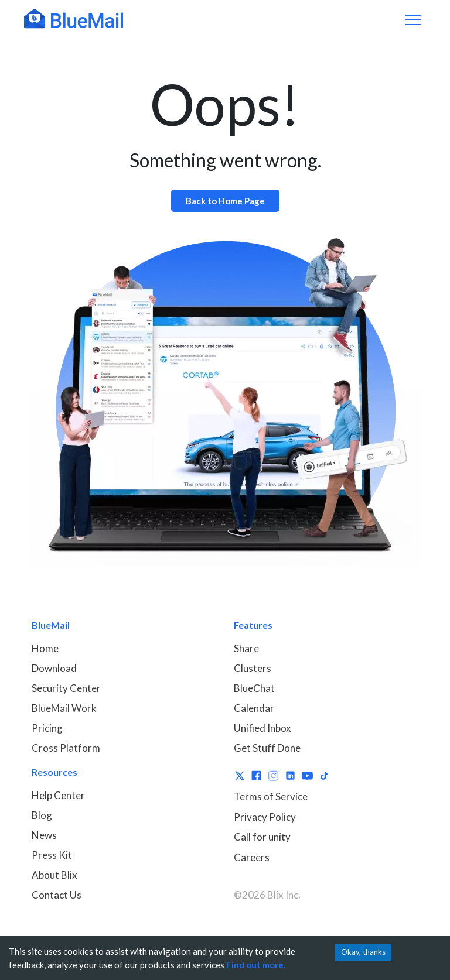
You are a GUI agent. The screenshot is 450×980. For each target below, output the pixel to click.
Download (54, 668)
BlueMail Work (64, 708)
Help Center (58, 795)
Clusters (253, 668)
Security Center (66, 688)
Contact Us (57, 895)
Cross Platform (66, 748)
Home (45, 648)
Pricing (47, 728)
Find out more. (256, 965)
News (44, 835)
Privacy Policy (265, 817)
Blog (42, 815)
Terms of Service (271, 796)
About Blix (54, 875)
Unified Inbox (262, 728)
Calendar (254, 708)
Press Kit (52, 855)
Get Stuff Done (267, 748)
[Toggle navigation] (413, 20)
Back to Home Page (225, 201)
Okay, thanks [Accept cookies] (363, 952)
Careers (252, 857)
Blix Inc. (284, 895)
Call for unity (262, 837)
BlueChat (254, 688)
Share (246, 648)
